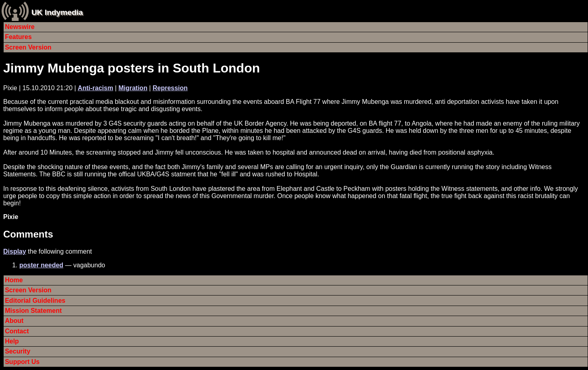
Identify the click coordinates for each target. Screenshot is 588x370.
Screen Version (28, 47)
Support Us (22, 362)
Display (15, 251)
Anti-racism (95, 88)
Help (12, 341)
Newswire (20, 27)
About (14, 321)
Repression (170, 88)
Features (18, 37)
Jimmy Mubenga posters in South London (132, 68)
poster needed (41, 265)
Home (14, 280)
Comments (28, 234)
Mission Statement (33, 311)
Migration (133, 88)
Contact (17, 331)
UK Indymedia (57, 12)
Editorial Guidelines (35, 301)
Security (17, 351)
